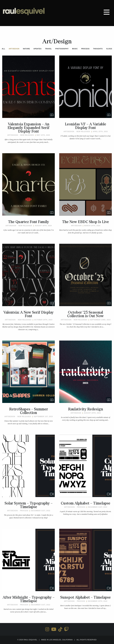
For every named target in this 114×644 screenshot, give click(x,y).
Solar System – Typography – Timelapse (29, 505)
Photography (62, 49)
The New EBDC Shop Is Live (85, 222)
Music (75, 49)
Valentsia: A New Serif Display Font (28, 314)
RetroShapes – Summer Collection (29, 411)
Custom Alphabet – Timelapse (86, 503)
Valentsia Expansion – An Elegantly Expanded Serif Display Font (28, 128)
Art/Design (14, 49)
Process (85, 49)
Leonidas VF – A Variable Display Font (85, 126)
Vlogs (109, 49)
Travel (48, 49)
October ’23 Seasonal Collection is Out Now (85, 314)
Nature (26, 49)
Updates (38, 49)
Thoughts (98, 49)
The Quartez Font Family (28, 222)
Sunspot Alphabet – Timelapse (85, 597)
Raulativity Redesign (86, 409)
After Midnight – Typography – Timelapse (29, 599)
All (4, 49)
